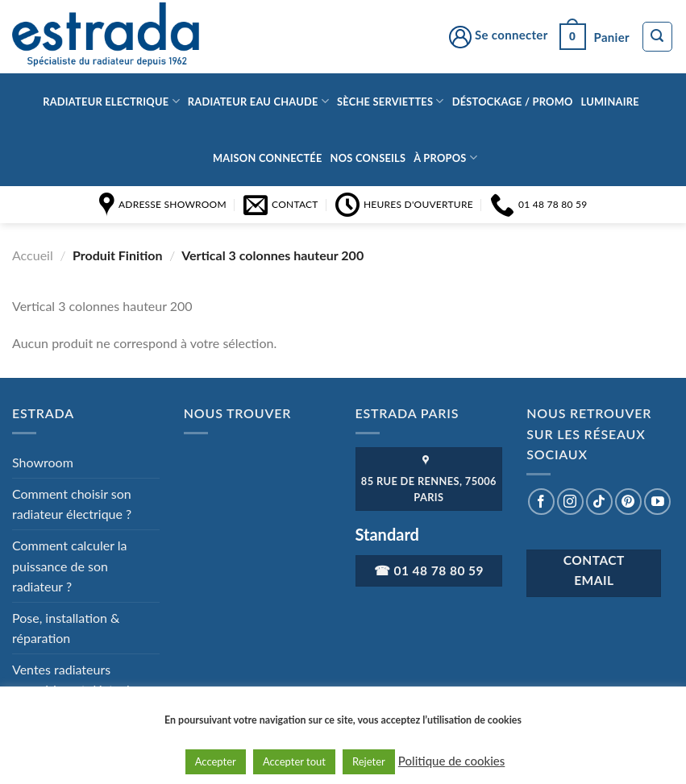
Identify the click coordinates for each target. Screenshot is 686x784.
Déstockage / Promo (513, 102)
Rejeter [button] (369, 761)
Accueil (33, 255)
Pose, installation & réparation (66, 628)
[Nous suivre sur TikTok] (599, 502)
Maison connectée (268, 158)
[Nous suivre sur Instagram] (570, 502)
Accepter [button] (216, 761)
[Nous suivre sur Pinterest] (628, 502)
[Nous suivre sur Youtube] (657, 502)
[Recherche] (658, 37)
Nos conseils (368, 158)
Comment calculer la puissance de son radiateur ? (69, 566)
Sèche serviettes (391, 101)
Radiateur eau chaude (258, 101)
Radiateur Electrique (111, 101)
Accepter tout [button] (294, 761)
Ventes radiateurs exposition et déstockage (83, 680)
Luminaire (610, 102)
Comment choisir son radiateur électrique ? (72, 504)
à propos (445, 158)
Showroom (43, 462)
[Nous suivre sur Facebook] (541, 502)
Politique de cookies (451, 761)
